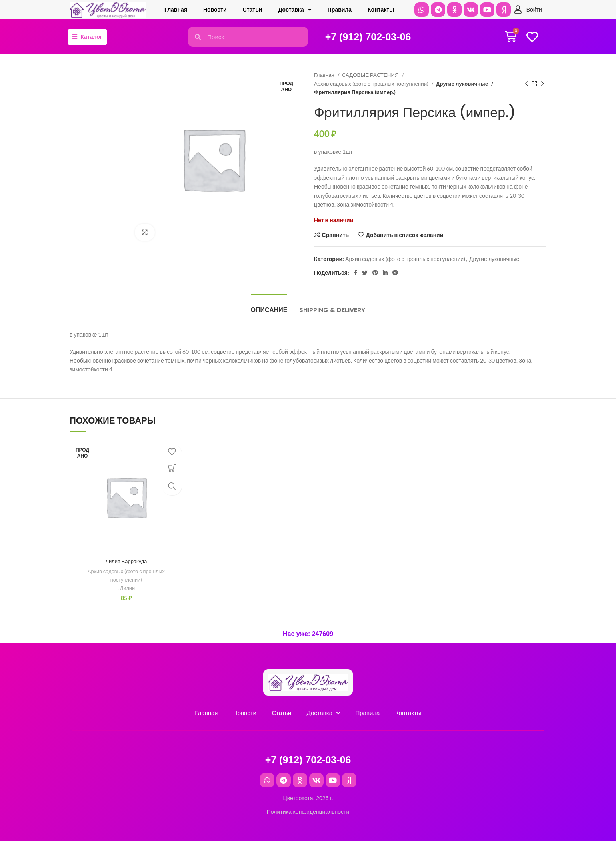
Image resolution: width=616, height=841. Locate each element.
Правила (340, 10)
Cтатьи (253, 10)
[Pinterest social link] (375, 273)
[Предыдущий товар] (526, 84)
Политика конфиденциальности (308, 812)
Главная (176, 10)
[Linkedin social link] (385, 273)
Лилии (127, 588)
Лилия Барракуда (126, 561)
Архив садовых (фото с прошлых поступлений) (372, 84)
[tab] (269, 306)
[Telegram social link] (395, 273)
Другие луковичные (460, 84)
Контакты (381, 10)
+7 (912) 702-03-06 (368, 37)
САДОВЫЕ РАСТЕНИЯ (371, 75)
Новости (215, 10)
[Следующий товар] (542, 84)
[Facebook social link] (355, 273)
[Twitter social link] (365, 273)
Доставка (295, 10)
